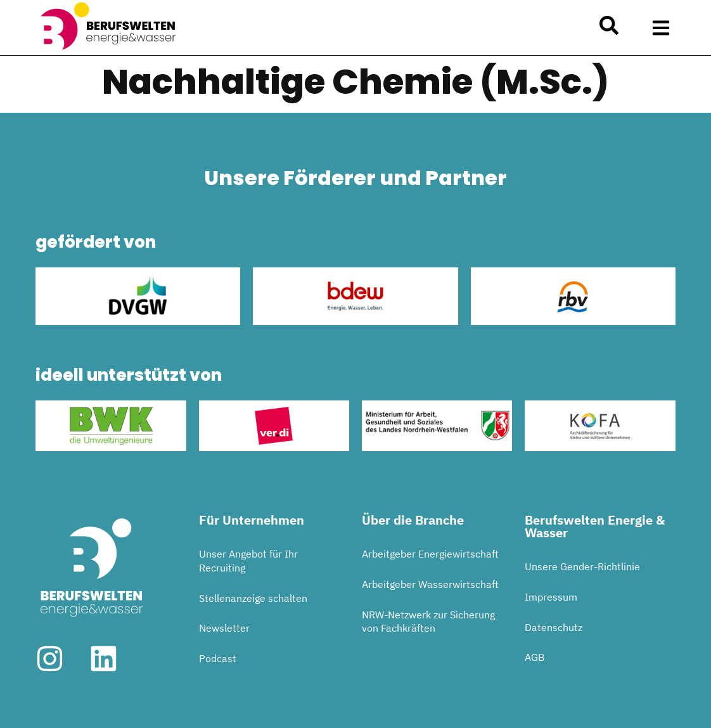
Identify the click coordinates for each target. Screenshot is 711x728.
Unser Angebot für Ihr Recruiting (248, 561)
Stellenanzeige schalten (253, 598)
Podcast (218, 658)
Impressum (551, 597)
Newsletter (224, 628)
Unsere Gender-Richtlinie (582, 566)
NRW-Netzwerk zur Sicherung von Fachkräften (428, 622)
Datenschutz (554, 627)
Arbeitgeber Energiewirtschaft (430, 554)
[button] (661, 28)
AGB (535, 657)
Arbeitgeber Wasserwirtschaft (430, 584)
